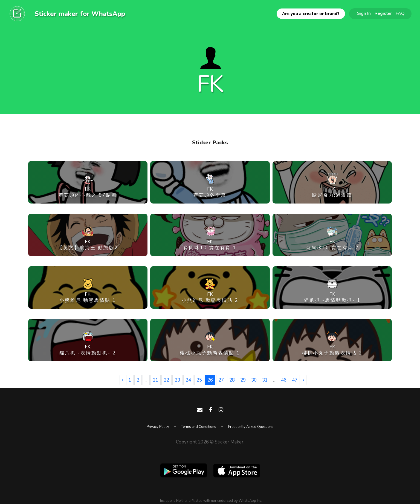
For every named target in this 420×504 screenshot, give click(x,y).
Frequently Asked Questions (251, 427)
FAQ (400, 13)
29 (243, 380)
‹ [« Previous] (122, 380)
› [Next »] (303, 380)
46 (284, 380)
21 (155, 380)
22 (166, 380)
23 (177, 380)
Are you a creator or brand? (311, 14)
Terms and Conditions (199, 427)
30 (254, 380)
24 (188, 380)
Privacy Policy (158, 427)
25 (199, 380)
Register (383, 13)
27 (221, 380)
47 (295, 380)
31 (265, 380)
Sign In (364, 13)
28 (232, 380)
